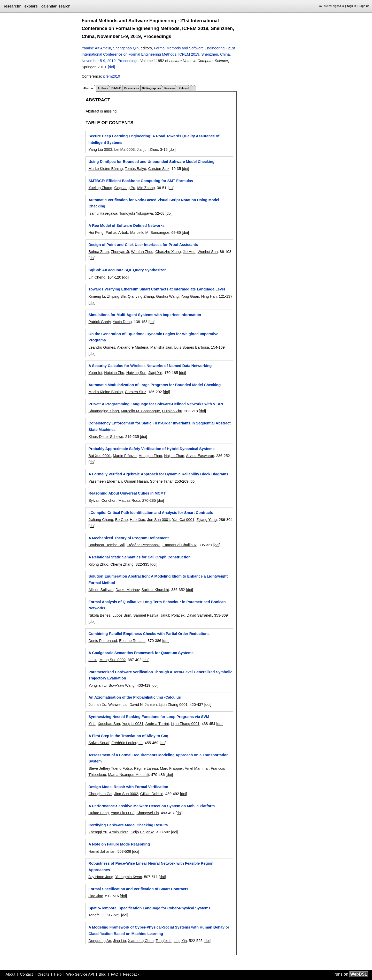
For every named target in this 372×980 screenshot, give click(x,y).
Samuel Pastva (146, 615)
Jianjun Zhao (147, 149)
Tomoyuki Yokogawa (136, 213)
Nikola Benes (99, 615)
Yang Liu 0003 (100, 149)
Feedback (131, 974)
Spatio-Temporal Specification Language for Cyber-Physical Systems (149, 908)
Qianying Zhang (141, 296)
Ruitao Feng (98, 813)
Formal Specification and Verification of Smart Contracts (138, 889)
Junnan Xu (97, 705)
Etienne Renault (132, 641)
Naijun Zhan (174, 456)
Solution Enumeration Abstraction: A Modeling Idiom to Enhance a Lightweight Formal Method (158, 579)
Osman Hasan (136, 481)
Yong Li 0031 (133, 724)
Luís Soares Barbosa (191, 347)
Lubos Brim (122, 615)
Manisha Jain (161, 347)
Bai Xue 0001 (99, 456)
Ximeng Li (97, 296)
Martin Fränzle (125, 456)
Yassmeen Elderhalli (105, 481)
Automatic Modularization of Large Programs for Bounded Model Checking (154, 385)
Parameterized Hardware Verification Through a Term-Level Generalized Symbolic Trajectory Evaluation (160, 675)
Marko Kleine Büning (106, 169)
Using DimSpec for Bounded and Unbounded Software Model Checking (151, 162)
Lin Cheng (97, 277)
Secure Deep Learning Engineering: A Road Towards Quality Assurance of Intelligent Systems (154, 139)
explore (31, 6)
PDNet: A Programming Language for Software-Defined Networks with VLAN (156, 404)
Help (58, 974)
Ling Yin (180, 941)
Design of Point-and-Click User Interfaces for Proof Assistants (143, 245)
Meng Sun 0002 (113, 660)
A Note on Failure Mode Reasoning (119, 844)
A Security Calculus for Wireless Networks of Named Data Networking (150, 366)
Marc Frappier (171, 768)
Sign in (352, 6)
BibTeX (116, 88)
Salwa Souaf (99, 743)
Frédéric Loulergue (127, 743)
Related (184, 88)
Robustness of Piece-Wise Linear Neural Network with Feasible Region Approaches (151, 866)
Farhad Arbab (117, 233)
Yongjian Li (97, 685)
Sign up (365, 6)
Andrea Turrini (157, 724)
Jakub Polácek (173, 615)
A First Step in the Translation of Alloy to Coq (128, 736)
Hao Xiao (138, 520)
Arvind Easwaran (200, 456)
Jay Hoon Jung (101, 877)
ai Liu (93, 660)
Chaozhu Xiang (168, 252)
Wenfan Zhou (142, 252)
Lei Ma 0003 (124, 149)
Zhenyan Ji (120, 252)
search (64, 6)
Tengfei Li (96, 915)
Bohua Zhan (98, 252)
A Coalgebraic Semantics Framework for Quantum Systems (141, 653)
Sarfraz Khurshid (155, 590)
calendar (49, 6)
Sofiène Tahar (161, 481)
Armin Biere (119, 832)
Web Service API (80, 974)
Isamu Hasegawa (103, 213)
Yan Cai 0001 (183, 520)
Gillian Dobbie (152, 794)
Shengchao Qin (126, 48)
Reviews (170, 88)
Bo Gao (122, 520)
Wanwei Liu (118, 705)
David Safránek (199, 615)
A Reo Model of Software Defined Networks (126, 226)
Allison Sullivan (101, 590)
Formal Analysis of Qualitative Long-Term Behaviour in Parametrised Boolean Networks (157, 605)
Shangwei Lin (148, 813)
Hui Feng (96, 233)
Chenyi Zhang (122, 564)
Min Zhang (146, 188)
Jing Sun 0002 (126, 794)
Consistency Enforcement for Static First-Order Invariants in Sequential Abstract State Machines (159, 426)
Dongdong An (100, 941)
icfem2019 (111, 76)
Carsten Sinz (159, 169)
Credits (43, 974)
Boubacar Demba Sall (106, 545)
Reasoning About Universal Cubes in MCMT (127, 493)
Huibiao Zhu (114, 373)
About (11, 974)
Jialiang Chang (101, 520)
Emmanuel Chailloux (180, 545)
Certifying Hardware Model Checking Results (128, 825)
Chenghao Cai (100, 794)
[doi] (111, 67)
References (131, 88)
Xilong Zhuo (98, 564)
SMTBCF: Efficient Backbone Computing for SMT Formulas (141, 181)
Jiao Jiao (96, 896)
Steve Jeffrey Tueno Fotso (110, 768)
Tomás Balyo (135, 169)
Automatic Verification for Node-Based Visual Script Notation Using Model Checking (154, 203)
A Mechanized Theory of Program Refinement (129, 538)
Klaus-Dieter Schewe (106, 437)
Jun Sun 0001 (159, 520)
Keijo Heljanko (142, 832)
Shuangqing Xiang (104, 411)
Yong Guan (190, 296)
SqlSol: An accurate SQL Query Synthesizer (127, 270)
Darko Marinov (127, 590)
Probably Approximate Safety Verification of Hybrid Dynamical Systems (151, 449)
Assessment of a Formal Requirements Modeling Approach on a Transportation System (158, 758)
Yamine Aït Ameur (96, 48)
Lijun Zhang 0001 (173, 705)
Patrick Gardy (99, 322)
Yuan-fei (95, 373)
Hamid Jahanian (102, 851)
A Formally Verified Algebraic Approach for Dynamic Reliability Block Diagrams (158, 474)
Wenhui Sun (208, 252)
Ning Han (209, 296)
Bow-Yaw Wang (122, 685)
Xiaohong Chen (141, 941)
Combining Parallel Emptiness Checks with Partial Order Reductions (149, 634)
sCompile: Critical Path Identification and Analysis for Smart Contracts (151, 513)
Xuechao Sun (109, 724)
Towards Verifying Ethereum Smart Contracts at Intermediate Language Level (157, 289)
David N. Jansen (143, 705)
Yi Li (92, 724)
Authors (103, 88)
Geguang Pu (125, 188)
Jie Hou (189, 252)
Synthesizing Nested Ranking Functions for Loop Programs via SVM (149, 717)
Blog (102, 974)
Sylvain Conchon (102, 500)
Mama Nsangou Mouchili (128, 775)
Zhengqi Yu (98, 832)
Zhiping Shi (116, 296)
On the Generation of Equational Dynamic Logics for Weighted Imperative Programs (153, 337)
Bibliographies (152, 88)
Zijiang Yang (207, 520)
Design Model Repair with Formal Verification (128, 787)
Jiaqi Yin (156, 373)
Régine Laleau (146, 768)
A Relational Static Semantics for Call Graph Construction (139, 557)
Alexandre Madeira (133, 347)
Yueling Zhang (100, 188)
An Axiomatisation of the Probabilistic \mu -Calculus (135, 697)
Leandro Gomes (102, 347)
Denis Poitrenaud (103, 641)
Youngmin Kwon (129, 877)
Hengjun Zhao (150, 456)
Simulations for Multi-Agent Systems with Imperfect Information (145, 315)
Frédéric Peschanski (143, 545)
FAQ (115, 974)
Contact (26, 974)
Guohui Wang (167, 296)
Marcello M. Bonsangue (150, 233)
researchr (12, 6)
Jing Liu (120, 941)
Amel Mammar (197, 768)
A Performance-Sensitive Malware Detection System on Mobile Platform (152, 806)
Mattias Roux (129, 500)
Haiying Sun (136, 373)
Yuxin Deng (122, 322)
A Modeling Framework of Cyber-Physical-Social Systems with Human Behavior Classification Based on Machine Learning (159, 930)
